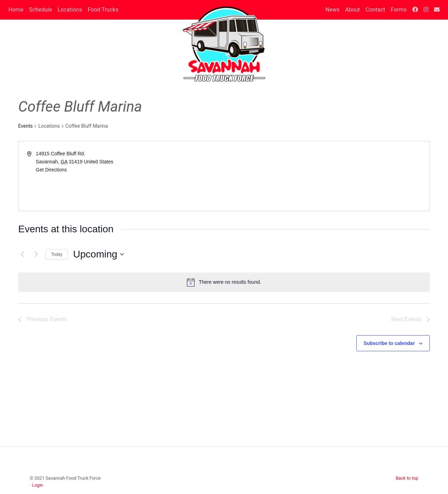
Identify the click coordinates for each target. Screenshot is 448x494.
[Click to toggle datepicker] (99, 254)
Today (57, 254)
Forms (399, 10)
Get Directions (51, 170)
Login (38, 485)
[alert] (224, 282)
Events (25, 126)
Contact (376, 10)
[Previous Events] (22, 254)
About (353, 10)
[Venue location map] (326, 176)
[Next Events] (36, 254)
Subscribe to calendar (389, 343)
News (332, 10)
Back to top (407, 478)
